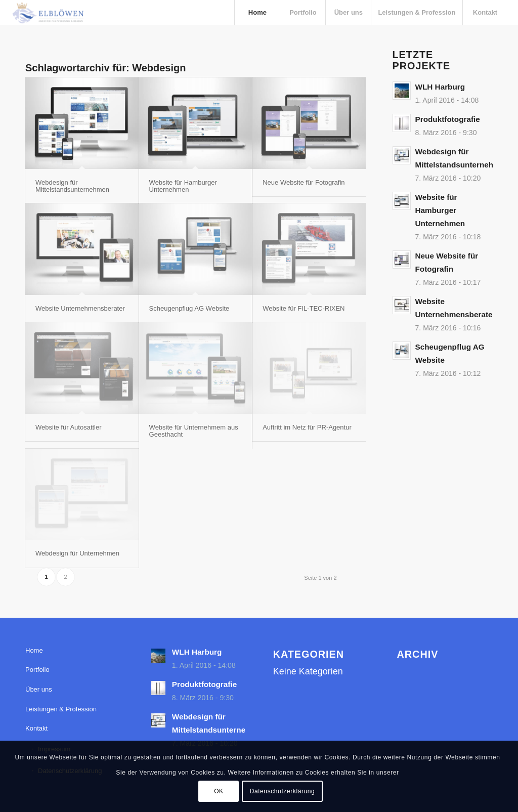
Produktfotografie (448, 119)
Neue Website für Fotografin (304, 182)
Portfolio (37, 670)
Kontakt (36, 728)
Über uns (39, 689)
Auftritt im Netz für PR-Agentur (307, 427)
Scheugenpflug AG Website (189, 308)
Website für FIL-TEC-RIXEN (304, 308)
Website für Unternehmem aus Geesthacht (194, 431)
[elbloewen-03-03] (48, 13)
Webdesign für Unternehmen (77, 553)
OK (219, 791)
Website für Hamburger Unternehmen (183, 186)
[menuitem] (257, 13)
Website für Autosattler (69, 427)
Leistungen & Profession (61, 709)
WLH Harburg (440, 87)
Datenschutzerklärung (283, 791)
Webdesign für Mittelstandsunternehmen (72, 186)
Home (34, 650)
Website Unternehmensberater (80, 308)
